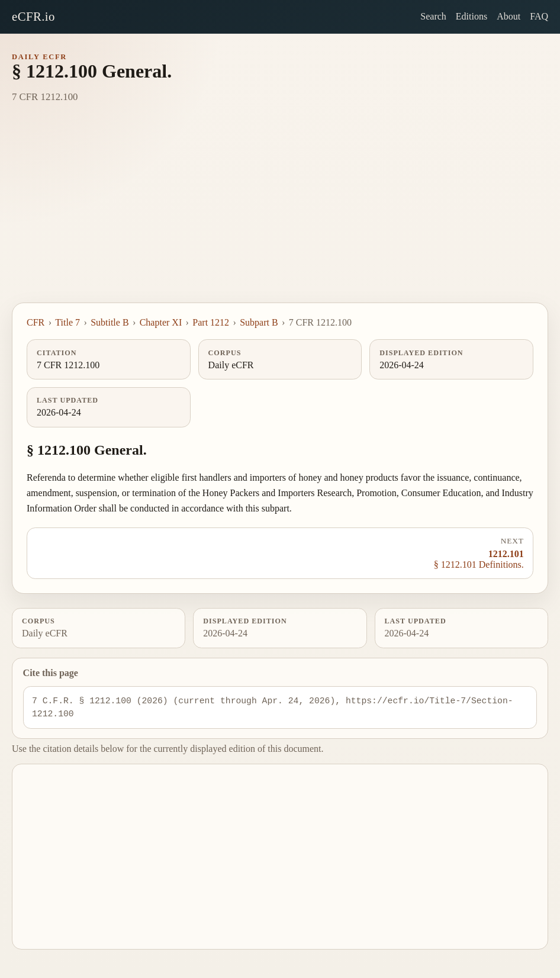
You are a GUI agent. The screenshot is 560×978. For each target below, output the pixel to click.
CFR (36, 322)
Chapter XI (161, 322)
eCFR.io (33, 16)
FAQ (539, 16)
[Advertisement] (280, 214)
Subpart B (259, 322)
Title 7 (67, 322)
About (508, 16)
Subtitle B (110, 322)
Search (433, 16)
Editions (472, 16)
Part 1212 (211, 322)
